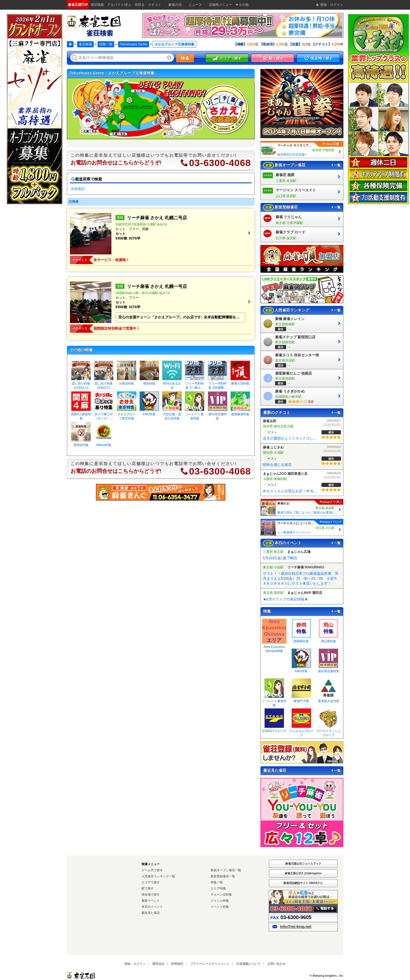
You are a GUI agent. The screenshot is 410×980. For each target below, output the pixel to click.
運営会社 (158, 964)
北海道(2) (78, 189)
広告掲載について (249, 964)
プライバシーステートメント (210, 964)
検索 (185, 58)
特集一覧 (106, 44)
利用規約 (177, 964)
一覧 (336, 165)
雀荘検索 (85, 44)
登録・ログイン (135, 964)
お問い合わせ (276, 964)
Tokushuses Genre (134, 44)
